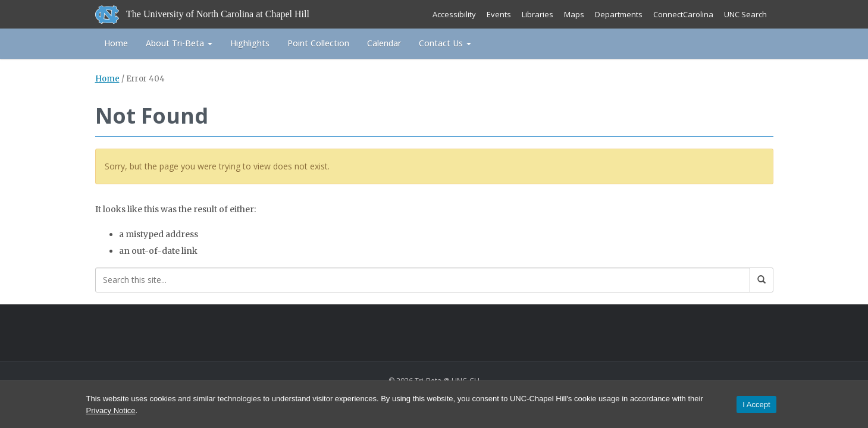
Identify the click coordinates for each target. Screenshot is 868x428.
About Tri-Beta (179, 43)
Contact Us (445, 43)
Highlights (250, 43)
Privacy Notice (111, 410)
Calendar (384, 43)
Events (499, 14)
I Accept (756, 405)
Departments (619, 14)
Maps (574, 14)
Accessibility (454, 14)
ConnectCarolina (683, 14)
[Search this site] (423, 280)
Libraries (538, 14)
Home (116, 43)
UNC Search (745, 14)
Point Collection (318, 43)
